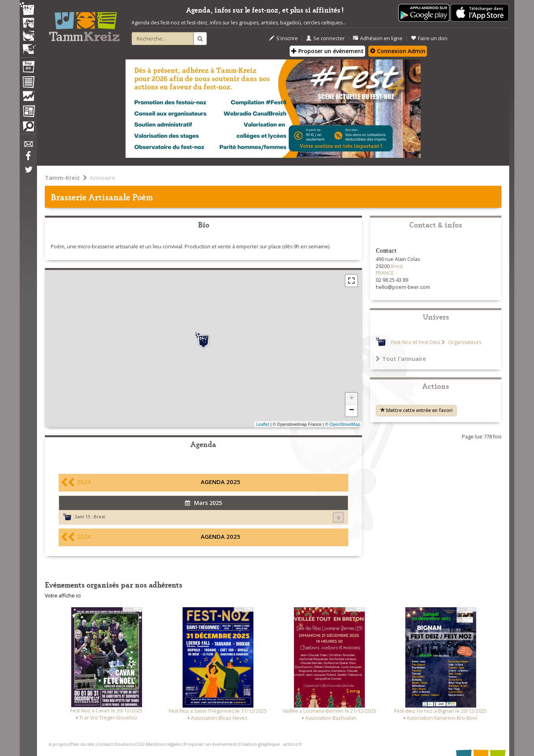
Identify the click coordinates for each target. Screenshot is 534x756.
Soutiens (124, 744)
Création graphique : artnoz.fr (270, 744)
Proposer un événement (210, 744)
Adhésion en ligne (378, 38)
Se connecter (325, 38)
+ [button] (352, 399)
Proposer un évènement (327, 51)
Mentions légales (164, 744)
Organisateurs (464, 342)
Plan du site (82, 744)
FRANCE (385, 273)
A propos (59, 744)
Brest (99, 517)
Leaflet (263, 424)
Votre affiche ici (63, 596)
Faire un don (429, 38)
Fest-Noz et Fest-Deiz (416, 342)
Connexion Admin (398, 51)
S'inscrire (284, 38)
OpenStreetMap (345, 424)
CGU (140, 744)
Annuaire (103, 177)
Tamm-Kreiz (62, 177)
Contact (105, 744)
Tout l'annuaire (401, 359)
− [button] (352, 410)
